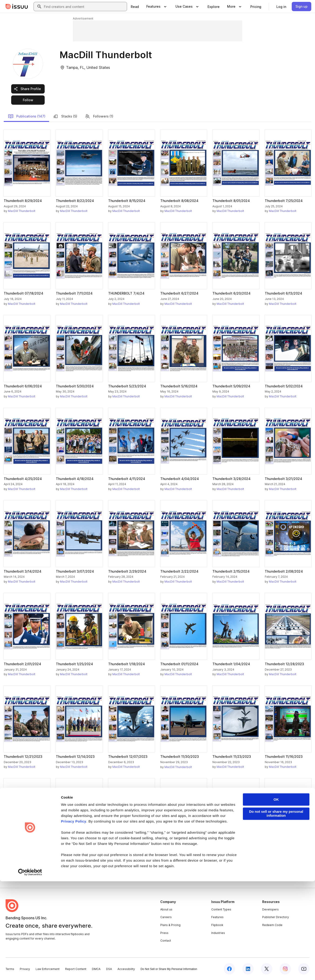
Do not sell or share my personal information (276, 913)
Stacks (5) (65, 116)
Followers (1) (99, 116)
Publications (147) (27, 116)
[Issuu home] (17, 7)
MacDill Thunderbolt (22, 211)
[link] (135, 7)
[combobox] (84, 7)
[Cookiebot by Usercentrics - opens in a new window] (30, 971)
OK (276, 898)
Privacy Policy (74, 920)
